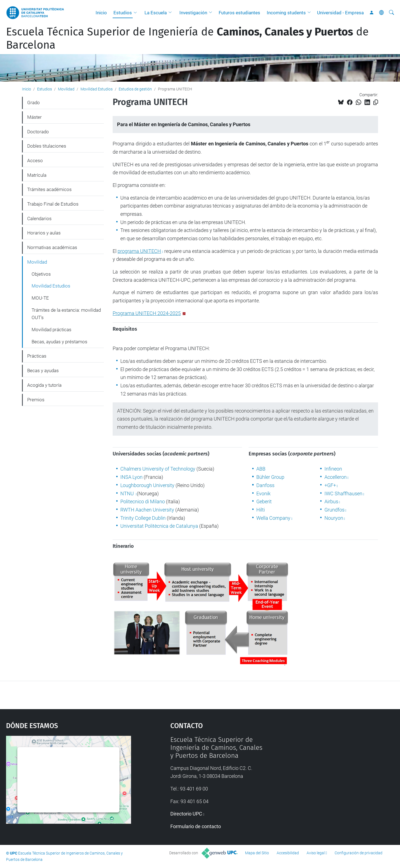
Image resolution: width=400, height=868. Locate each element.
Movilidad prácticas (52, 330)
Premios (36, 400)
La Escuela (156, 13)
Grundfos (334, 510)
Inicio (101, 13)
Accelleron (336, 477)
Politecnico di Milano (143, 501)
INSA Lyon (131, 477)
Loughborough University (147, 485)
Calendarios (39, 219)
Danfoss (265, 485)
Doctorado (38, 132)
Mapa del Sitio (257, 853)
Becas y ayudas (43, 371)
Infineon (333, 469)
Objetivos (41, 274)
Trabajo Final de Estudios (53, 204)
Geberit (264, 501)
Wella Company (273, 518)
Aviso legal (316, 853)
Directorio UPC (186, 814)
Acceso (35, 161)
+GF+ (330, 485)
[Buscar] (391, 13)
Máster (34, 117)
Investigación (193, 13)
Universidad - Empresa (340, 13)
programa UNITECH (139, 251)
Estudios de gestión (135, 89)
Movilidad (66, 89)
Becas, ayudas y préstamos (59, 342)
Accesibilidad (288, 853)
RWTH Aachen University (147, 510)
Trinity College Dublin (143, 518)
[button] (137, 13)
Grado (34, 103)
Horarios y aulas (44, 233)
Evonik (263, 494)
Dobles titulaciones (47, 146)
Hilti (261, 510)
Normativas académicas (52, 247)
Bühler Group (270, 477)
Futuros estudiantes (239, 13)
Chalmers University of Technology (158, 469)
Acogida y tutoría (44, 385)
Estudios (123, 13)
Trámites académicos (49, 189)
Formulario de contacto (196, 826)
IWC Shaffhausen (343, 494)
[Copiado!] (376, 102)
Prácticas (37, 356)
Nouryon (334, 518)
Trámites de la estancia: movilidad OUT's (66, 314)
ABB (261, 469)
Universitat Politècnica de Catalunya (159, 526)
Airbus (331, 501)
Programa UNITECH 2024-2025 (147, 313)
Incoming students (286, 13)
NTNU (128, 494)
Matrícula (37, 175)
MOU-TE (40, 298)
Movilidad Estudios (97, 89)
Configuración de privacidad (359, 853)
